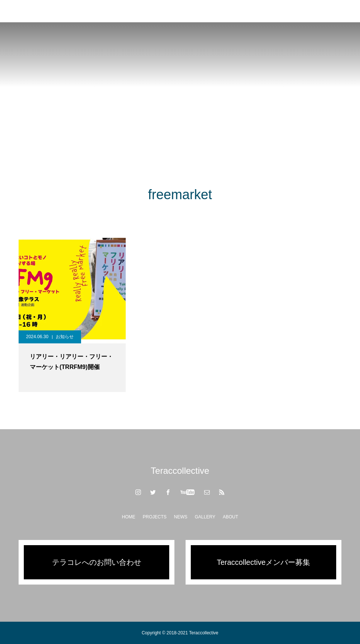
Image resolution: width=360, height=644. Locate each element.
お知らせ (65, 337)
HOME (129, 517)
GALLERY (205, 517)
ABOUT (230, 517)
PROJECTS (155, 517)
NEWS (181, 517)
